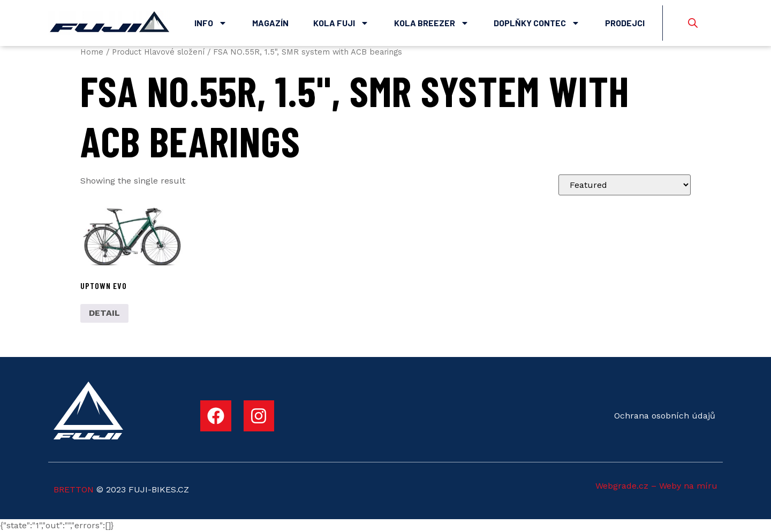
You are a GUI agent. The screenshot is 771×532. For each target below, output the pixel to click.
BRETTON (74, 489)
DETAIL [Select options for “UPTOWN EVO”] (104, 313)
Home (92, 52)
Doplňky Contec (537, 23)
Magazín (270, 23)
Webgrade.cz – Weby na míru (656, 486)
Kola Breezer (432, 23)
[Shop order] (625, 185)
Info (211, 23)
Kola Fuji (341, 23)
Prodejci (625, 23)
